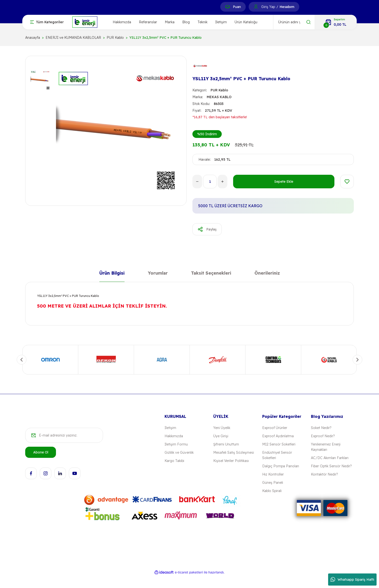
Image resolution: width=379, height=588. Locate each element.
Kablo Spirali (272, 491)
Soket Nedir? (321, 428)
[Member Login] (256, 7)
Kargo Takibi (174, 461)
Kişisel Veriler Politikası (231, 461)
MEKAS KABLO (219, 97)
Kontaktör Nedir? (324, 474)
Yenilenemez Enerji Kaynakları (326, 447)
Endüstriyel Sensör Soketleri (277, 455)
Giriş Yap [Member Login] (268, 7)
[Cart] (336, 22)
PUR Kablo (219, 90)
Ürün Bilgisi (112, 274)
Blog (186, 22)
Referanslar (148, 22)
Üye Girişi (221, 436)
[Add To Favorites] (347, 182)
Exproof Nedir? (323, 436)
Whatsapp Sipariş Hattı (352, 580)
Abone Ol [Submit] (41, 452)
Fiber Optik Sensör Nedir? (331, 466)
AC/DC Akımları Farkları (330, 458)
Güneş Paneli (273, 483)
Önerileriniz (267, 274)
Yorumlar (158, 274)
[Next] (357, 360)
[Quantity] (210, 182)
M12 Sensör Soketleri (279, 444)
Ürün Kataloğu (246, 22)
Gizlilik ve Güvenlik (179, 453)
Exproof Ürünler (275, 428)
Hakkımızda (122, 22)
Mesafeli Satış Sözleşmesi (234, 453)
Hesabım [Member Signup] (287, 7)
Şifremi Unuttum (226, 444)
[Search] (294, 22)
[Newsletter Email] (64, 435)
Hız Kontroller (273, 474)
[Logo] (85, 22)
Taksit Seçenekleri (211, 274)
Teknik (202, 22)
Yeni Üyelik (222, 428)
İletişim (221, 22)
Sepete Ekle (284, 182)
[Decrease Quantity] (197, 182)
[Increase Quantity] (222, 182)
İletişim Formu (176, 444)
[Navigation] (47, 22)
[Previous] (22, 360)
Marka (170, 22)
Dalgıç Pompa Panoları (281, 466)
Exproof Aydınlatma (278, 436)
